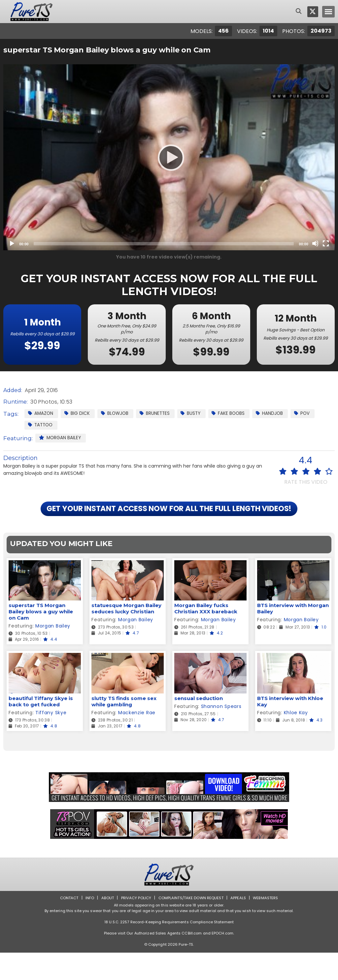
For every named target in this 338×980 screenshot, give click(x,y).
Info (87, 925)
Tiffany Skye (51, 740)
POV (314, 413)
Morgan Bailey (61, 438)
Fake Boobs (237, 413)
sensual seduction (199, 726)
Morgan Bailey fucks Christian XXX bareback (206, 636)
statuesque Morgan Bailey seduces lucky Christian (126, 636)
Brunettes (160, 413)
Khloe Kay (296, 740)
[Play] (169, 157)
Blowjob (118, 413)
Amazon (41, 413)
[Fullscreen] (326, 243)
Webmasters (269, 925)
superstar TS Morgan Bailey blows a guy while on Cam (41, 639)
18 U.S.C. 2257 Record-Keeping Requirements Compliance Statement (169, 949)
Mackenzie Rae (137, 740)
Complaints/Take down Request (191, 925)
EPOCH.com (222, 961)
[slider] (164, 244)
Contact (66, 925)
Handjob (280, 413)
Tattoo (41, 425)
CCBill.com (192, 961)
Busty (198, 413)
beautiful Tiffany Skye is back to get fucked (41, 729)
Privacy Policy (135, 925)
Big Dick (79, 413)
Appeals (240, 925)
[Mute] (315, 243)
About (105, 925)
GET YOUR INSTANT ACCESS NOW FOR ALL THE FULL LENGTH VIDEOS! (169, 523)
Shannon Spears (221, 734)
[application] (169, 157)
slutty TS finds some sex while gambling (124, 729)
